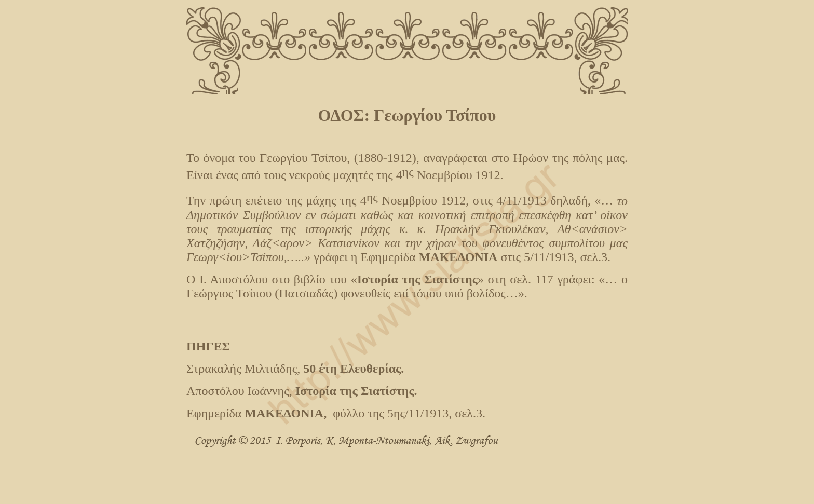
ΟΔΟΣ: (346, 115)
